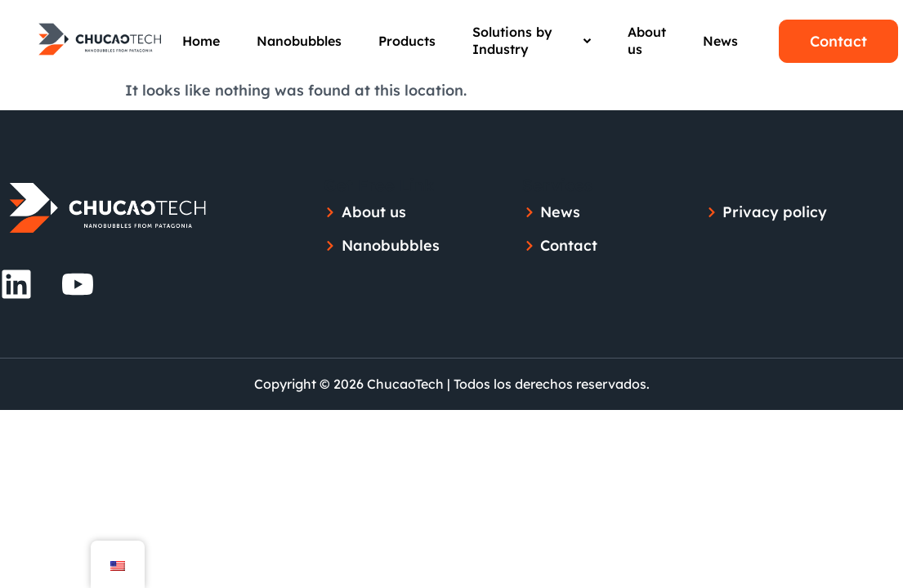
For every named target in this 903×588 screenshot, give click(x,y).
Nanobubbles (299, 41)
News (720, 41)
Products (407, 41)
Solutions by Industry (532, 40)
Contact (838, 41)
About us (647, 40)
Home (201, 41)
